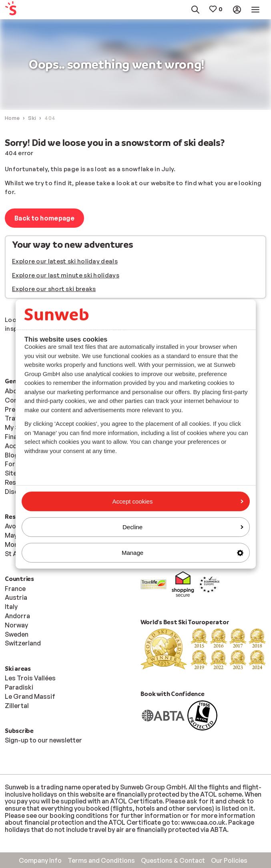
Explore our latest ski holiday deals (65, 261)
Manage (183, 553)
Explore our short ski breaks (54, 289)
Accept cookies (178, 501)
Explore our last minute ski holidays (66, 275)
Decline (183, 527)
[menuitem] (22, 10)
